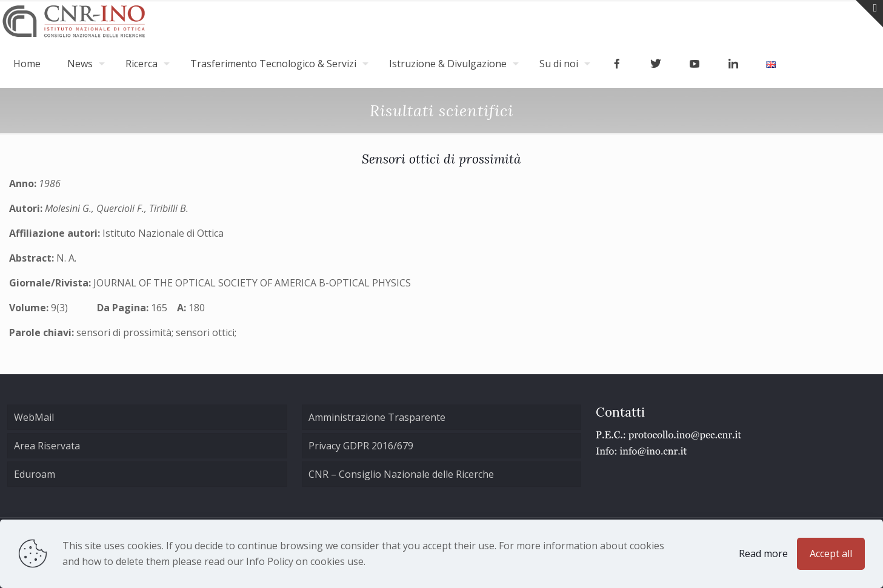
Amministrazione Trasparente (377, 417)
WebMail (34, 417)
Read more (763, 553)
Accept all (831, 553)
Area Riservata (47, 446)
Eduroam (35, 474)
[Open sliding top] (869, 14)
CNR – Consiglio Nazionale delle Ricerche (401, 474)
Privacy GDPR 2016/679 (361, 446)
